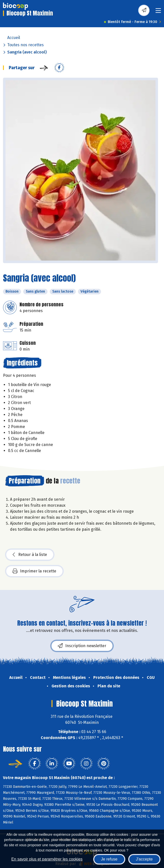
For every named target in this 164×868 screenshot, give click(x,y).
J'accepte (144, 859)
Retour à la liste (30, 555)
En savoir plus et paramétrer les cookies (47, 859)
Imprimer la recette (34, 571)
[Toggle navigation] (158, 12)
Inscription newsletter (82, 646)
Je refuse (109, 859)
